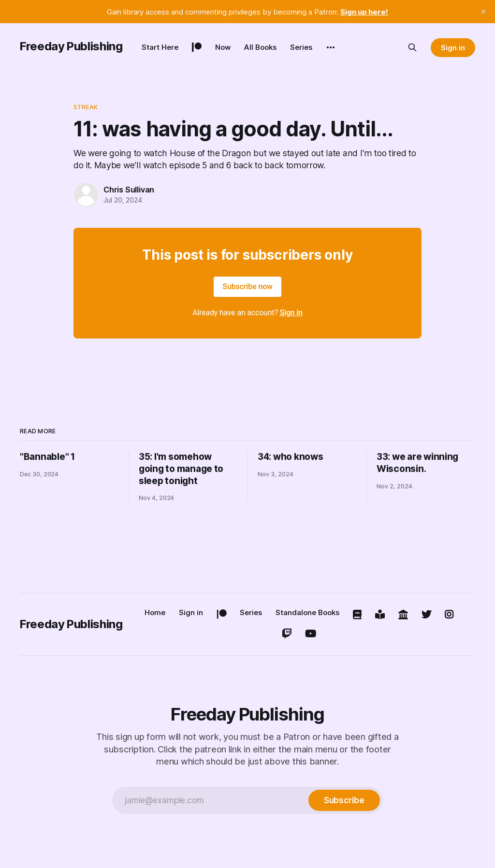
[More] (331, 47)
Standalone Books (307, 612)
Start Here (160, 47)
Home (155, 612)
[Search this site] (412, 47)
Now (223, 47)
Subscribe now (247, 287)
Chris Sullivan (129, 190)
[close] (483, 12)
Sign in (453, 48)
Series (301, 47)
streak (86, 107)
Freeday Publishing (71, 46)
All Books (260, 47)
